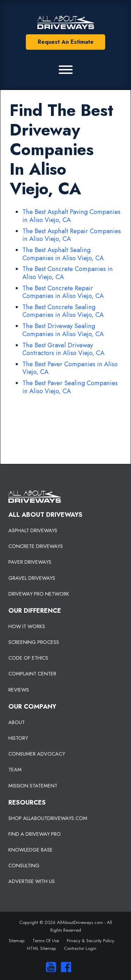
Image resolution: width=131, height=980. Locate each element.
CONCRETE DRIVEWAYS (36, 546)
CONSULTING (24, 866)
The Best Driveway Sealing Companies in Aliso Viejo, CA (63, 330)
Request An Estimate (66, 42)
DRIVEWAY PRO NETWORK (39, 594)
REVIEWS (19, 690)
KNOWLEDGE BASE (31, 850)
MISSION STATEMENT (33, 786)
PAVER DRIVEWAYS (30, 562)
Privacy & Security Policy (90, 941)
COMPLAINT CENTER (32, 674)
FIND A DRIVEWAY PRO (35, 834)
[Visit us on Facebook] (64, 967)
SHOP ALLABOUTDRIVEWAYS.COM (48, 818)
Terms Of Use (46, 941)
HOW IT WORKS (27, 626)
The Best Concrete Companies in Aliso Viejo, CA (68, 273)
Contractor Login (80, 948)
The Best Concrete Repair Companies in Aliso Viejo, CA (63, 292)
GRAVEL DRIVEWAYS (32, 578)
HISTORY (18, 738)
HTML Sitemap (41, 948)
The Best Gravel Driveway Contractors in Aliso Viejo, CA (63, 349)
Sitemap (17, 941)
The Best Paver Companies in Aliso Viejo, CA (70, 368)
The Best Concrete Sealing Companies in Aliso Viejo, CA (63, 311)
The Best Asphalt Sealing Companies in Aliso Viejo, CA (63, 254)
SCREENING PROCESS (34, 642)
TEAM (15, 770)
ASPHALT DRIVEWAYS (33, 530)
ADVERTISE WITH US (32, 881)
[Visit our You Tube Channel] (49, 967)
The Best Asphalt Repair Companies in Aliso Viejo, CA (72, 235)
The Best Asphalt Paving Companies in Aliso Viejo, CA (71, 216)
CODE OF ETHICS (28, 658)
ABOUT (17, 722)
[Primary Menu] (66, 70)
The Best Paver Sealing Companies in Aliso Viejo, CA (70, 387)
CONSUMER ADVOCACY (37, 754)
